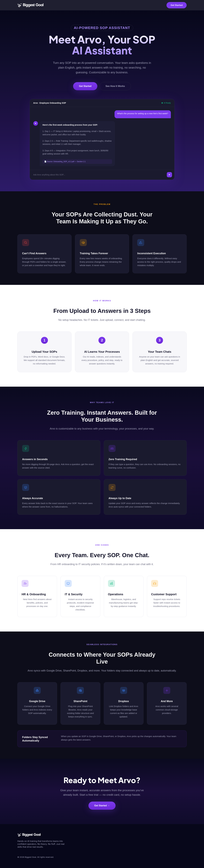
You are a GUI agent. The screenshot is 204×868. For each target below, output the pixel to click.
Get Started (177, 5)
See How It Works (115, 86)
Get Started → (102, 806)
